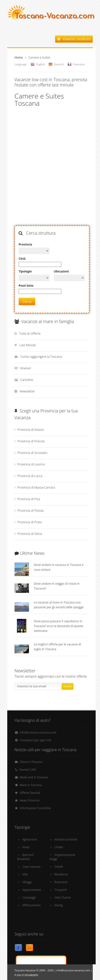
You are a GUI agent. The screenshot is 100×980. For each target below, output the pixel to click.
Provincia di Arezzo (31, 430)
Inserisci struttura (74, 39)
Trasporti (61, 890)
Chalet (59, 847)
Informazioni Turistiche (35, 808)
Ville (25, 874)
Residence (61, 874)
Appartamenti (32, 890)
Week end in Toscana (34, 777)
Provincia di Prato (30, 522)
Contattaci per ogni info (35, 740)
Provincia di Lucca (30, 476)
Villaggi (27, 882)
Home (19, 57)
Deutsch (59, 64)
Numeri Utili (28, 770)
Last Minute (28, 345)
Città (22, 259)
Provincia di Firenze (31, 441)
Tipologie (25, 271)
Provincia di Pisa (29, 499)
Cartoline (27, 380)
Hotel (26, 847)
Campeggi (29, 897)
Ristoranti (61, 882)
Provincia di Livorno (31, 464)
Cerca (27, 301)
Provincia (25, 244)
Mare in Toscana (31, 785)
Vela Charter (63, 897)
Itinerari (25, 368)
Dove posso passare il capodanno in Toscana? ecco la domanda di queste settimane (58, 626)
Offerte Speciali (30, 793)
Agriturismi (30, 839)
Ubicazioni (61, 271)
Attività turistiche (66, 839)
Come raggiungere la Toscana (41, 357)
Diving (59, 905)
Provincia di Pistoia (31, 510)
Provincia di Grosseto (32, 453)
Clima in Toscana (31, 762)
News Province (29, 800)
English (40, 64)
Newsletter (27, 391)
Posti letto (26, 286)
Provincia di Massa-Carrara (36, 487)
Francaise (79, 64)
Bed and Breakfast (25, 857)
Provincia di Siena (30, 534)
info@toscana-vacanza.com (38, 732)
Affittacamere (31, 905)
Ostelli (59, 867)
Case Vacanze (31, 867)
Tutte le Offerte (30, 333)
